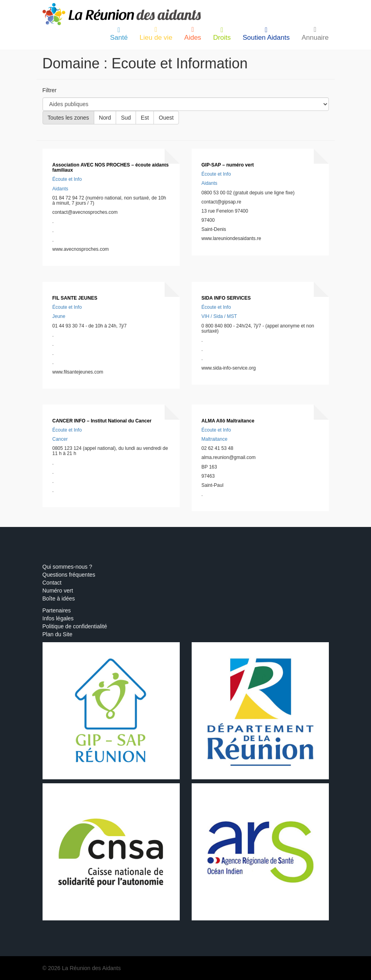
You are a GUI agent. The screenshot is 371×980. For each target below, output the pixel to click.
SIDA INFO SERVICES (226, 298)
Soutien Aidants (266, 34)
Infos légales (58, 618)
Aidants (60, 189)
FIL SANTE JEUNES (75, 298)
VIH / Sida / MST (219, 316)
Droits (222, 34)
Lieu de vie (156, 34)
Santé (119, 34)
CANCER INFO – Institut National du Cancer (102, 421)
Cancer (60, 439)
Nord (105, 118)
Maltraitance (215, 439)
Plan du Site (58, 634)
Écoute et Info (67, 179)
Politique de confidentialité (75, 626)
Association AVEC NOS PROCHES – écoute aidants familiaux (111, 168)
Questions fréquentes (69, 575)
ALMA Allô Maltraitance (228, 421)
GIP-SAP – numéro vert (228, 165)
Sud (126, 118)
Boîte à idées (59, 598)
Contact (52, 583)
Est (145, 118)
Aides (193, 34)
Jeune (59, 316)
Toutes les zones (68, 118)
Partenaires (57, 610)
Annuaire (315, 34)
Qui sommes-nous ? (67, 567)
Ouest (166, 118)
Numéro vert (58, 591)
